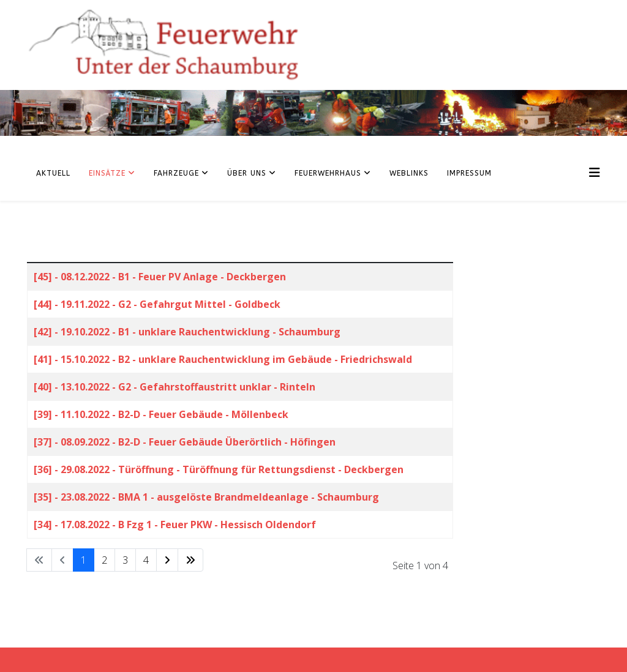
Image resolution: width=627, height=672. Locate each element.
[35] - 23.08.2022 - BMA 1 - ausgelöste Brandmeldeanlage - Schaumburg (206, 497)
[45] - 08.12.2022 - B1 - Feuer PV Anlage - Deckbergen (160, 277)
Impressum (469, 173)
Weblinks (409, 173)
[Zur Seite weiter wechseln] (167, 560)
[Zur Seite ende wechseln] (190, 560)
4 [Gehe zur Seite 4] (146, 560)
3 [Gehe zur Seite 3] (125, 560)
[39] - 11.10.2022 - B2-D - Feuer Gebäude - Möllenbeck (161, 414)
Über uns (247, 173)
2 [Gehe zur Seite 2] (104, 560)
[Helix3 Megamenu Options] (595, 172)
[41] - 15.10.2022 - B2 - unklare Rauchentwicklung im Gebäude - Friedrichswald (223, 359)
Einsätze (107, 173)
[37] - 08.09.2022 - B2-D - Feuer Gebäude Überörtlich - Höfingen (185, 442)
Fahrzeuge (176, 173)
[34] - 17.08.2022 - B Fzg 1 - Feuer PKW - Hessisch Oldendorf (175, 525)
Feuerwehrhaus (328, 173)
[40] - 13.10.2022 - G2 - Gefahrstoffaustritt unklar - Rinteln (175, 387)
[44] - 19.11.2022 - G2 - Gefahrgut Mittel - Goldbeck (157, 304)
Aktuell (53, 173)
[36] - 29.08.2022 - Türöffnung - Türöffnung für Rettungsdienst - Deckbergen (219, 469)
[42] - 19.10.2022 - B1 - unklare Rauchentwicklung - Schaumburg (187, 332)
